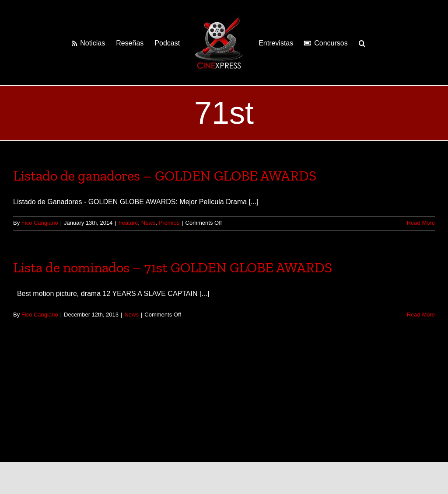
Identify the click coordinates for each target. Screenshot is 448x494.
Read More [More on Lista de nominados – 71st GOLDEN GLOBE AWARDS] (421, 315)
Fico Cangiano (40, 223)
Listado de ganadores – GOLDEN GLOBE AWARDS (165, 176)
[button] (362, 43)
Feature (128, 223)
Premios (169, 223)
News (149, 223)
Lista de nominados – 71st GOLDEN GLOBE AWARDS (173, 268)
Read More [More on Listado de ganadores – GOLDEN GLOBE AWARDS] (421, 223)
